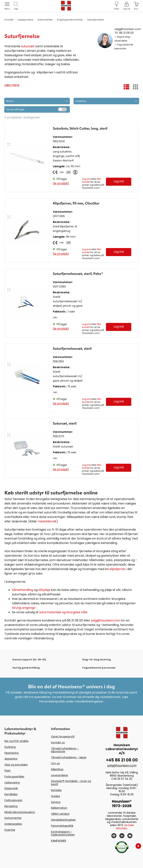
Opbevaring (12, 783)
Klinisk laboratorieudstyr (20, 812)
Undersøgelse (13, 824)
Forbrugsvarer (13, 800)
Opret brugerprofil (63, 737)
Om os (55, 763)
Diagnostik (11, 788)
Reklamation (59, 808)
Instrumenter (13, 818)
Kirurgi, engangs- (24, 608)
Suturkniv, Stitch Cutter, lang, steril (80, 129)
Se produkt (61, 183)
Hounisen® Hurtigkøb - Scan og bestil (71, 783)
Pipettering (12, 753)
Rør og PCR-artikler (17, 741)
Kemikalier (11, 794)
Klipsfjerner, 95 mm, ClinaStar (76, 204)
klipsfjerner (118, 569)
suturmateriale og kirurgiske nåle (63, 612)
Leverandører (60, 775)
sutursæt (28, 46)
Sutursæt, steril (65, 424)
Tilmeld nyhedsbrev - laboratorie (65, 750)
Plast (8, 771)
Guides (55, 796)
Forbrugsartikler (14, 777)
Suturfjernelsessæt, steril (72, 349)
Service (56, 802)
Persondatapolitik (62, 826)
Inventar (10, 830)
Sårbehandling (23, 590)
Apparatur (11, 759)
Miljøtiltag (57, 769)
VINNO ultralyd (60, 814)
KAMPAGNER (59, 841)
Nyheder (56, 790)
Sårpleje (44, 590)
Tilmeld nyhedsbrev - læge (69, 757)
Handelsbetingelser (63, 820)
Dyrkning (10, 747)
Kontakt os (58, 742)
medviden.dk (47, 521)
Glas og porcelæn (16, 765)
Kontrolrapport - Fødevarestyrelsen (63, 833)
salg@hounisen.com (128, 29)
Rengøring (11, 806)
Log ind (86, 179)
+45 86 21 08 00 (122, 760)
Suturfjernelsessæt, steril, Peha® (78, 274)
